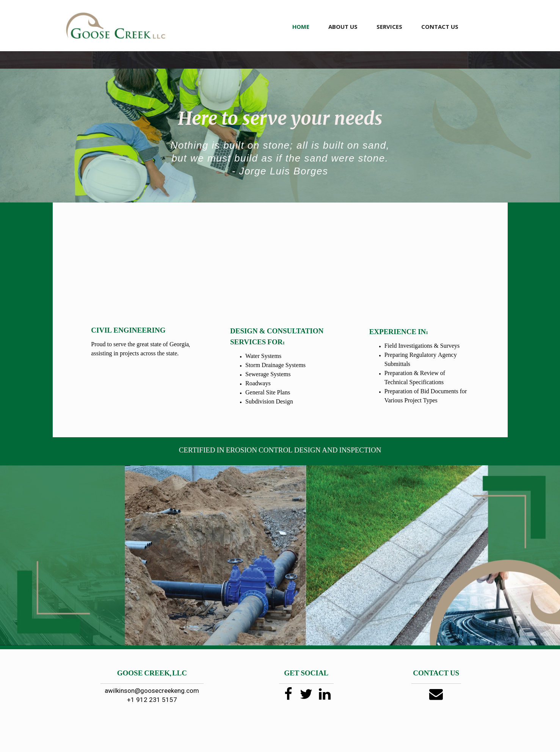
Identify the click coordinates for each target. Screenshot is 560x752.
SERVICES (389, 27)
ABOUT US (343, 27)
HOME (301, 27)
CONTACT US (440, 27)
